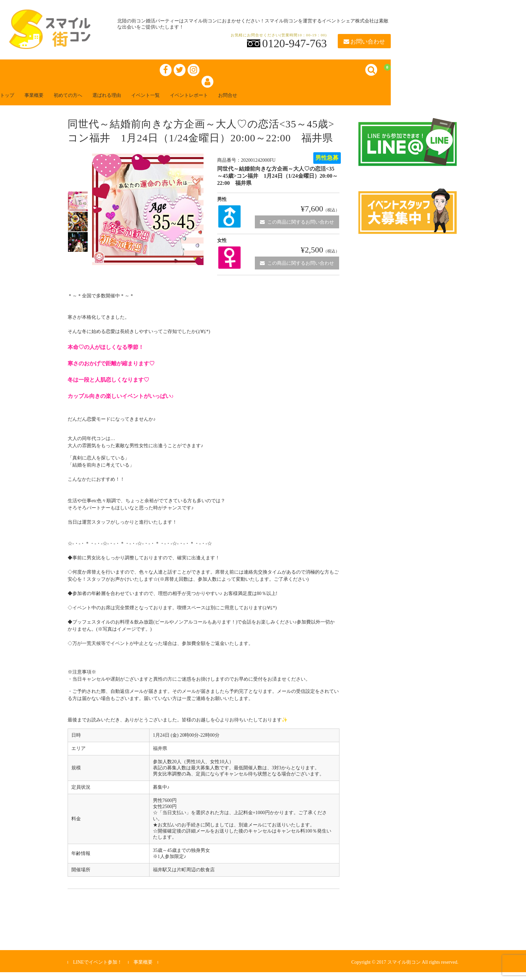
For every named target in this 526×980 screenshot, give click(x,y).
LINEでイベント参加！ (98, 970)
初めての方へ (88, 102)
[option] (78, 209)
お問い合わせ (364, 42)
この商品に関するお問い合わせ (297, 230)
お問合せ (279, 102)
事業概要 (48, 102)
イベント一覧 (181, 102)
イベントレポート (232, 102)
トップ (15, 102)
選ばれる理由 (135, 102)
